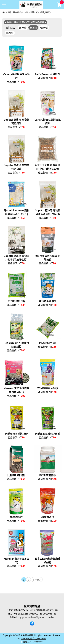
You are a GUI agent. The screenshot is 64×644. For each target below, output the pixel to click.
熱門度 (23, 28)
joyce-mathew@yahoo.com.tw (37, 617)
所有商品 (17, 12)
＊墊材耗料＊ (31, 12)
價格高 (10, 33)
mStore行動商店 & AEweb (33, 638)
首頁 (8, 12)
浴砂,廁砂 (45, 12)
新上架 (33, 28)
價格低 (44, 28)
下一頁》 (37, 579)
